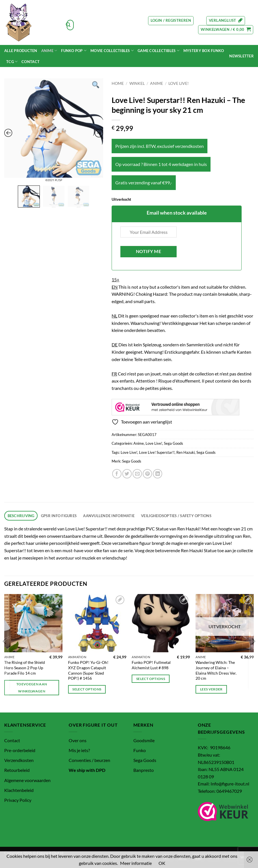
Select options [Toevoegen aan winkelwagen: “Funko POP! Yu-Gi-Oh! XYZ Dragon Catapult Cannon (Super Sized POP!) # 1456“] (87, 689)
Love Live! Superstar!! (157, 452)
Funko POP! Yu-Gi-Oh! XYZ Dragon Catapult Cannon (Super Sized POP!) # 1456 (88, 670)
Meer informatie (136, 863)
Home (118, 83)
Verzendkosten (19, 760)
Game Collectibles (159, 50)
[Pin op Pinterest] (147, 474)
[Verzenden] (68, 25)
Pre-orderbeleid (20, 750)
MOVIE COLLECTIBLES (112, 50)
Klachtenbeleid (19, 790)
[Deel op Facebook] (117, 474)
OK (162, 863)
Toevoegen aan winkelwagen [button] (32, 688)
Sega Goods (174, 443)
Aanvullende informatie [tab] (109, 516)
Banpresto (144, 770)
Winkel (137, 83)
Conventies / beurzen (89, 760)
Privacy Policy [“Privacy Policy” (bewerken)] (18, 800)
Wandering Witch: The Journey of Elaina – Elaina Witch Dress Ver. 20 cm (216, 670)
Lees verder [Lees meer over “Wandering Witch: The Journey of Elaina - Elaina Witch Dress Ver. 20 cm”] (211, 689)
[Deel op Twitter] (127, 474)
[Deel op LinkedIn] (158, 474)
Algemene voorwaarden (27, 780)
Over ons (78, 740)
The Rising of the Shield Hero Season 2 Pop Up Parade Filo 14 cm (25, 668)
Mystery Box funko (204, 51)
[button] (171, 21)
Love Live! (179, 83)
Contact (31, 62)
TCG (12, 61)
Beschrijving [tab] (21, 516)
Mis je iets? (79, 750)
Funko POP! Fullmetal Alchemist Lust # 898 (151, 665)
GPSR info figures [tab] (59, 516)
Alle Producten (21, 51)
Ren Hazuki (186, 452)
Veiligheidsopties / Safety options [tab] (176, 516)
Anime (49, 50)
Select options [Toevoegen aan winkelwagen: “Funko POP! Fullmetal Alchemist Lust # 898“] (151, 679)
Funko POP (74, 50)
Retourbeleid (17, 770)
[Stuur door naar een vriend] (137, 474)
